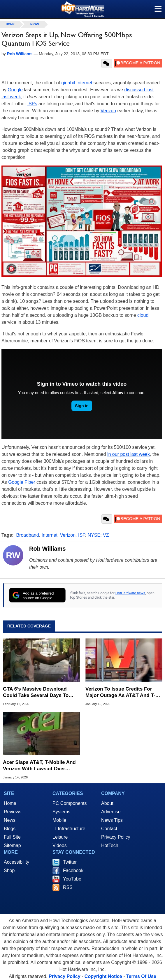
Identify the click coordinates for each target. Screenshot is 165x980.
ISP (82, 535)
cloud (143, 315)
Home (10, 803)
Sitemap (12, 845)
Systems (61, 812)
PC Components (70, 803)
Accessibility (16, 862)
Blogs (10, 829)
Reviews (13, 812)
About (107, 803)
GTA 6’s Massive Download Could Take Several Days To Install (36, 692)
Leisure (60, 837)
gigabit (68, 83)
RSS (68, 887)
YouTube (72, 879)
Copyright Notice (103, 976)
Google (15, 90)
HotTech (110, 845)
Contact (109, 829)
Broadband (27, 535)
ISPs (32, 104)
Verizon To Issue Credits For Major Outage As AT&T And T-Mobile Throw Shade (120, 692)
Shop (9, 870)
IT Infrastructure (69, 829)
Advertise (111, 812)
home (10, 24)
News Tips (112, 820)
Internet (84, 83)
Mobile (59, 820)
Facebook (73, 870)
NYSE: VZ (98, 535)
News (35, 24)
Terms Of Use (141, 976)
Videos (60, 845)
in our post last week (129, 454)
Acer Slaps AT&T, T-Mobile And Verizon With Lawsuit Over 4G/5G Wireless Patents (39, 766)
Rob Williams (47, 549)
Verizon (108, 111)
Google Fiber (22, 482)
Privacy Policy (116, 837)
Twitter (70, 862)
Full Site (12, 837)
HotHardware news (130, 593)
